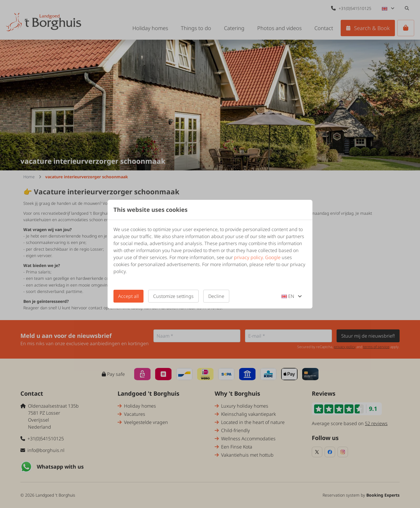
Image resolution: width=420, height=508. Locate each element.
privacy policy (248, 257)
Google (273, 257)
